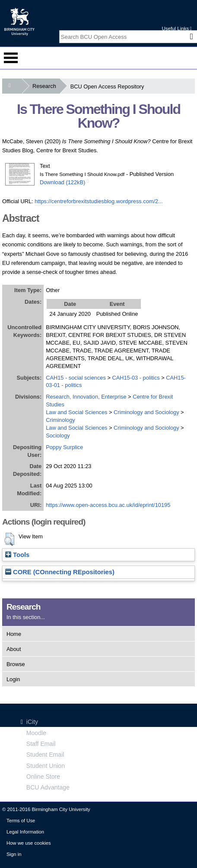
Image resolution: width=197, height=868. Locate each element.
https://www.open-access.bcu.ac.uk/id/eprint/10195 (108, 505)
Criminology (60, 420)
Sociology (58, 436)
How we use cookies (29, 843)
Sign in (14, 854)
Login (13, 679)
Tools (17, 555)
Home (14, 634)
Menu (11, 58)
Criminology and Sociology (146, 412)
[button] (9, 539)
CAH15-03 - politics (136, 378)
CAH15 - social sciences (76, 378)
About (14, 649)
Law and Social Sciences (76, 412)
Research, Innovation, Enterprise (86, 397)
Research (46, 86)
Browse (16, 664)
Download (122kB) (62, 182)
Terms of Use (21, 821)
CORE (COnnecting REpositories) (60, 572)
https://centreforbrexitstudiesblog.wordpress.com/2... (99, 201)
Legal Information (25, 832)
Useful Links (176, 28)
